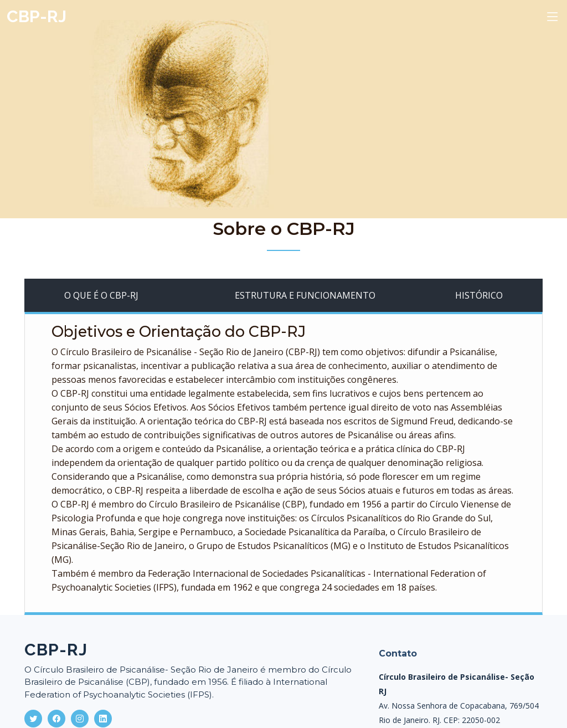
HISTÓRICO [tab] (479, 295)
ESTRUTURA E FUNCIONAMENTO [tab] (305, 295)
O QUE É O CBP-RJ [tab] (101, 295)
